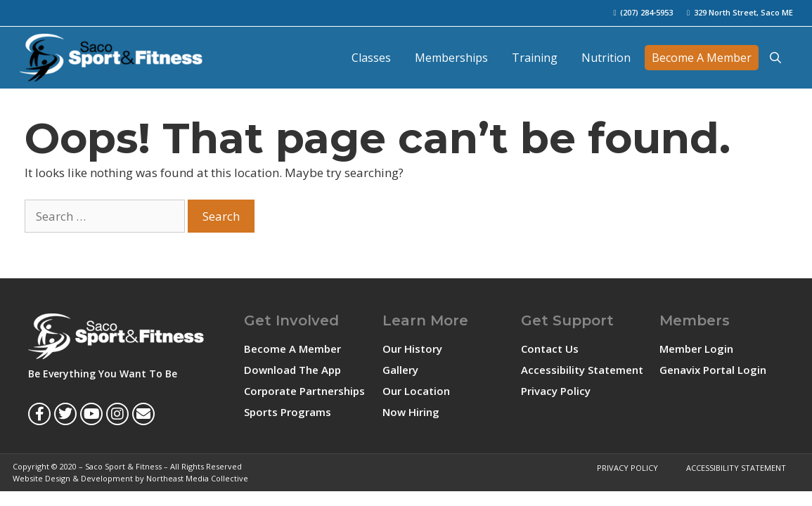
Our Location (416, 391)
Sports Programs (288, 412)
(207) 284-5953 (646, 12)
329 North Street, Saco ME (743, 12)
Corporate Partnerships (304, 391)
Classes (371, 58)
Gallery (400, 370)
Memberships (451, 58)
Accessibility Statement (582, 370)
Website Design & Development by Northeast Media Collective (130, 478)
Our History (412, 349)
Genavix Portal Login (713, 370)
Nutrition (606, 58)
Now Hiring (411, 412)
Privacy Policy (556, 391)
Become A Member (702, 58)
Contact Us (550, 349)
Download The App (292, 370)
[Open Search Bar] (776, 58)
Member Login (696, 349)
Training (535, 58)
